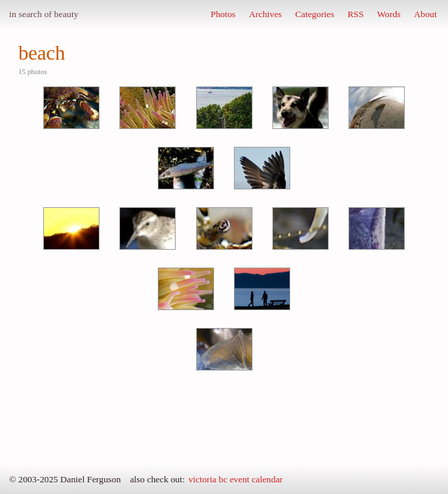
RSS (355, 14)
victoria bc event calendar (236, 479)
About (425, 14)
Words (389, 14)
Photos (223, 14)
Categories (315, 14)
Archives (266, 14)
